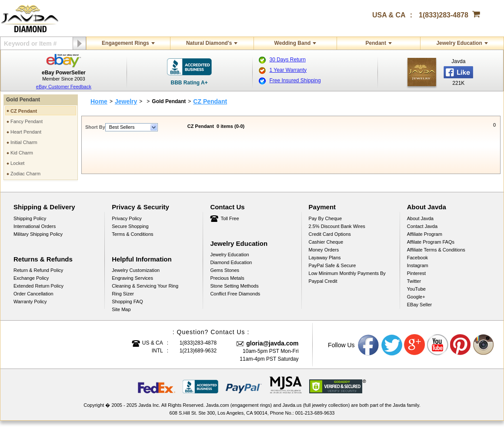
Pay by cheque (325, 218)
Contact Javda (422, 226)
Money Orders (324, 250)
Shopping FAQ (127, 302)
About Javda (420, 218)
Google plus (415, 345)
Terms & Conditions (132, 234)
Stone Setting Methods (234, 286)
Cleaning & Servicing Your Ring (145, 286)
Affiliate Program (425, 234)
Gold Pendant (23, 100)
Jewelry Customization (136, 270)
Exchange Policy (31, 278)
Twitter (414, 281)
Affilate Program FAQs (431, 242)
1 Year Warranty (288, 70)
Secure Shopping (130, 226)
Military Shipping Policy (38, 234)
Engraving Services (132, 278)
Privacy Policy (127, 218)
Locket (17, 163)
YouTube (416, 289)
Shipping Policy (30, 218)
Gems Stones (225, 270)
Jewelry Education (459, 43)
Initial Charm (24, 142)
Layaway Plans (325, 258)
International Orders (35, 226)
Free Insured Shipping (295, 80)
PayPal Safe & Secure (332, 265)
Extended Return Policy (38, 286)
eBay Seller (419, 305)
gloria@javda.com (272, 343)
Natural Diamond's (209, 43)
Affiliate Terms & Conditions (436, 250)
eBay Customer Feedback (64, 87)
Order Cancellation (33, 294)
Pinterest (416, 273)
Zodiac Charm (25, 174)
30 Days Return (288, 60)
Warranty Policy (30, 302)
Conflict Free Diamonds (235, 294)
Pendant (376, 43)
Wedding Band (293, 43)
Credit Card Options (330, 234)
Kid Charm (22, 153)
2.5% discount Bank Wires (337, 226)
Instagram (418, 265)
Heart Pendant (26, 132)
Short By (95, 127)
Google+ (416, 297)
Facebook (417, 258)
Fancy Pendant (27, 121)
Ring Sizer (123, 294)
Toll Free (230, 218)
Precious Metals (227, 278)
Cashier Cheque (326, 242)
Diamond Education (231, 262)
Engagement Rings (125, 43)
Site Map (121, 309)
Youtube (438, 345)
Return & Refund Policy (38, 270)
